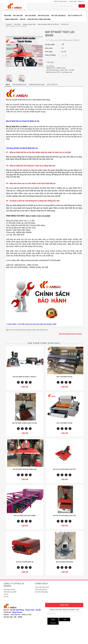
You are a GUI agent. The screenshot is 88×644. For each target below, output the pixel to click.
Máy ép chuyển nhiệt (29, 24)
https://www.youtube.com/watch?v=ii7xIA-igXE (41, 260)
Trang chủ (9, 24)
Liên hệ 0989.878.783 (19, 85)
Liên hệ (6, 597)
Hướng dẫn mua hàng (37, 85)
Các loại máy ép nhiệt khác (18, 330)
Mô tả (8, 85)
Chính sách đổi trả (41, 589)
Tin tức (6, 594)
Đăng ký (81, 1)
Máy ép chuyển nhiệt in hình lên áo (48, 24)
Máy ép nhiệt (44, 330)
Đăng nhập (73, 1)
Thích (47, 40)
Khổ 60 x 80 (65, 24)
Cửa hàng (50, 62)
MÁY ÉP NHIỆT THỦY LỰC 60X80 (16, 26)
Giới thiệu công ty (9, 589)
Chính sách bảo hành (42, 587)
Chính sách (41, 584)
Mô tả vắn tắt (52, 85)
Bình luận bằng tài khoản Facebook (71, 334)
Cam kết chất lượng (41, 592)
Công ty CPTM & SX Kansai (14, 585)
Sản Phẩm (18, 24)
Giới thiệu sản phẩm (10, 592)
